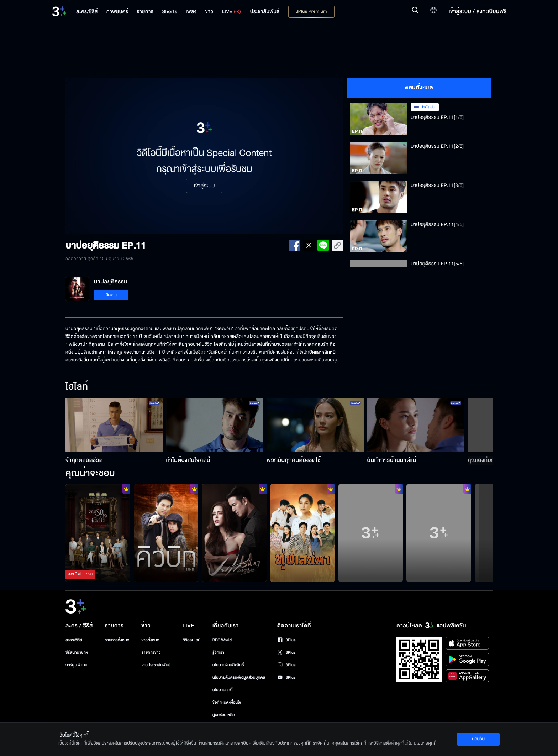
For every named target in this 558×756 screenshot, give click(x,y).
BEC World (222, 640)
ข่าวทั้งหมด (150, 640)
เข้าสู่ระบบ (204, 186)
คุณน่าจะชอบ (90, 474)
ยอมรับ (478, 739)
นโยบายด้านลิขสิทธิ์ (228, 665)
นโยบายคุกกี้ (223, 690)
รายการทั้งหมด (117, 640)
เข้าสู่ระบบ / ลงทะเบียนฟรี (478, 11)
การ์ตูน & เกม (77, 665)
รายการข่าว (151, 653)
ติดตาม (111, 295)
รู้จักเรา (218, 653)
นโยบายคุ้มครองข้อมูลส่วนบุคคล (239, 677)
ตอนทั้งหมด (419, 88)
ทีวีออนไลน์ (191, 640)
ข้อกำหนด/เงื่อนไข (227, 702)
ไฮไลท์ (77, 387)
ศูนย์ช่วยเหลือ (224, 715)
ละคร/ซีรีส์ (74, 640)
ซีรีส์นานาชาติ (77, 653)
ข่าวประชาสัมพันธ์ (156, 665)
